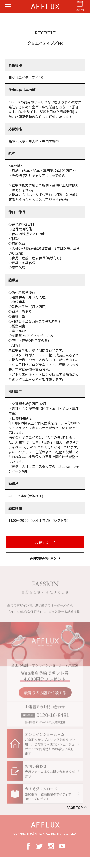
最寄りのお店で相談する (45, 695)
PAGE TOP (75, 807)
